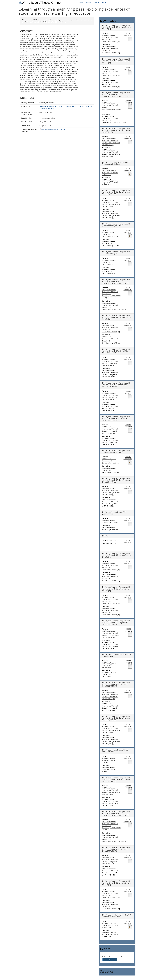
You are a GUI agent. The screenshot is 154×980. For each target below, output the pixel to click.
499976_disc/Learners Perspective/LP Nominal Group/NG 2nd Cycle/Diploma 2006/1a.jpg (111, 567)
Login (81, 3)
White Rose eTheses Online (40, 3)
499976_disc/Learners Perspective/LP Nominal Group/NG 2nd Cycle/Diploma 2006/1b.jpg (111, 329)
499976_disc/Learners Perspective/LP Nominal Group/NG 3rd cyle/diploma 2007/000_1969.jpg (111, 729)
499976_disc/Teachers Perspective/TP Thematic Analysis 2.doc (110, 925)
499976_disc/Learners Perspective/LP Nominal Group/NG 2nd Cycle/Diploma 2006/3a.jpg (111, 894)
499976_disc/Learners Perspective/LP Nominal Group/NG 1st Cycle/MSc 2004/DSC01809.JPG (110, 430)
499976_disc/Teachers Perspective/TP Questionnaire (109, 665)
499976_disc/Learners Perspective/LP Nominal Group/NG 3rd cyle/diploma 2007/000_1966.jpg (111, 492)
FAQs (104, 3)
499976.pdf (112, 540)
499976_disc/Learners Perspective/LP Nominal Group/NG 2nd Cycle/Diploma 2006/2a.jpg (111, 38)
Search (97, 3)
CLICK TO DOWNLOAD (128, 34)
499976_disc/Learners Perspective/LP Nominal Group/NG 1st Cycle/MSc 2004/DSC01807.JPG (110, 362)
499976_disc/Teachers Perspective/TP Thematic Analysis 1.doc (110, 173)
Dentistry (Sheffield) (47, 108)
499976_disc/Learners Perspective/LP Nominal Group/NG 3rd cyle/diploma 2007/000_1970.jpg (111, 142)
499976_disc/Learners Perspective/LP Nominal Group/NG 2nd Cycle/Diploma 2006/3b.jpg (111, 600)
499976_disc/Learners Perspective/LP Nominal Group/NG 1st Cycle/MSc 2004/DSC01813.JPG (110, 861)
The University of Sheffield (48, 106)
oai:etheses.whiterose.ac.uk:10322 (53, 130)
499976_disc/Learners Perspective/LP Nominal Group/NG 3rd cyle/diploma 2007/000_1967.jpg (111, 203)
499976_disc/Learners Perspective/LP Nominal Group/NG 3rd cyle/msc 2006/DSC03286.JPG (110, 396)
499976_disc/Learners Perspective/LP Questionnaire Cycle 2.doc (110, 461)
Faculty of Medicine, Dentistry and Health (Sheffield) (76, 106)
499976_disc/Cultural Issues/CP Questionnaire (110, 521)
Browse (88, 3)
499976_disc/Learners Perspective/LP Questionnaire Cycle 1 (109, 262)
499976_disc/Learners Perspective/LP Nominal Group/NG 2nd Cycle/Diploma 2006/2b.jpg (111, 72)
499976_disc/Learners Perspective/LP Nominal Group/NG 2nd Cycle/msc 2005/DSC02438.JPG (110, 634)
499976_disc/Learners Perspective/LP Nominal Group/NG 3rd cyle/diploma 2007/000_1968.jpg (111, 791)
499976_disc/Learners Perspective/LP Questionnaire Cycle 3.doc (110, 234)
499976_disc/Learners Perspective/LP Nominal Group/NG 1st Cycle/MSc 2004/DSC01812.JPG (110, 696)
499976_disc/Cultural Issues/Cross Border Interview (109, 760)
